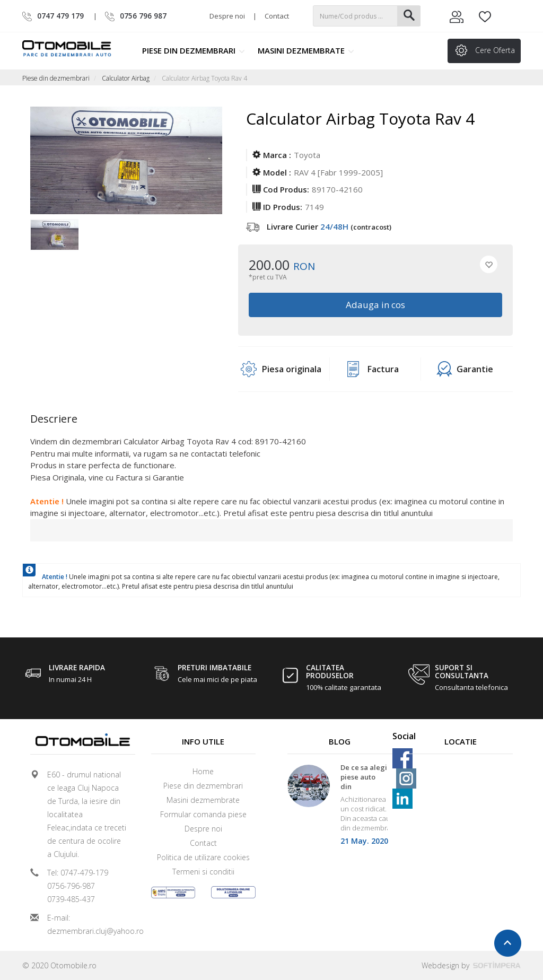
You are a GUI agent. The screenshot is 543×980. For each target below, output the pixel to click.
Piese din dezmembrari (194, 50)
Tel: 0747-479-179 (78, 873)
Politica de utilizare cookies (203, 857)
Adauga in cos (375, 305)
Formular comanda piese (203, 814)
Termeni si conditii (203, 872)
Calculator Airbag (126, 78)
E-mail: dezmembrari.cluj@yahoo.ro (87, 924)
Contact (277, 16)
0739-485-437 (71, 899)
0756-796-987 (71, 886)
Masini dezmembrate (306, 50)
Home (203, 771)
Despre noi (227, 16)
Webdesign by (471, 965)
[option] (54, 241)
